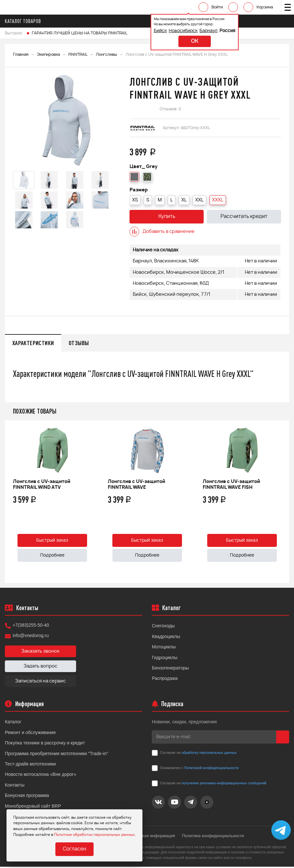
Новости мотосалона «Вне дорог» (41, 776)
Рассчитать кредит (244, 217)
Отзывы (82, 343)
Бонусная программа (27, 797)
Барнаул (198, 31)
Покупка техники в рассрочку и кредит (45, 744)
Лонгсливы (107, 54)
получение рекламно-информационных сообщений (224, 784)
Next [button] (283, 503)
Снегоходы (163, 627)
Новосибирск (172, 31)
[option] (66, 121)
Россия (217, 31)
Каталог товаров (25, 21)
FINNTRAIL (78, 54)
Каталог (13, 723)
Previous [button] (11, 503)
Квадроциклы (166, 637)
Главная (21, 54)
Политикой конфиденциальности (211, 769)
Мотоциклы (164, 648)
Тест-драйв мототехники (30, 765)
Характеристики (34, 343)
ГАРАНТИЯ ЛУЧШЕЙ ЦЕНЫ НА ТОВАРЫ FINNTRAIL (79, 33)
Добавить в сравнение (162, 232)
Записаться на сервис (40, 682)
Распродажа (165, 680)
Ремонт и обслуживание (30, 733)
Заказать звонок (40, 653)
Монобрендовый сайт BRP (33, 807)
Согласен (74, 849)
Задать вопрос (40, 668)
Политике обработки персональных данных (94, 834)
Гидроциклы (165, 658)
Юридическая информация (149, 837)
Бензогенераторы (170, 669)
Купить (167, 217)
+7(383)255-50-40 (31, 626)
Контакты (15, 786)
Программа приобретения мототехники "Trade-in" (57, 754)
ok (184, 41)
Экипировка (48, 54)
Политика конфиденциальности (214, 837)
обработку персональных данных (209, 753)
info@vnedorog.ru (31, 637)
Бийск (150, 31)
